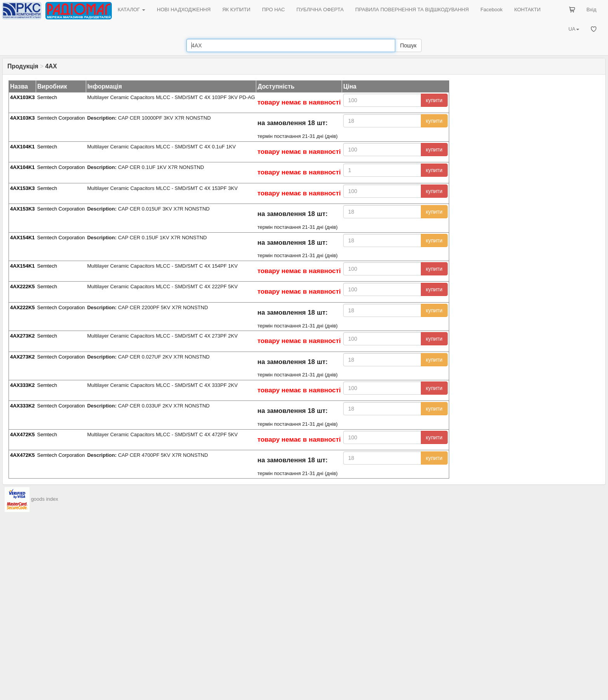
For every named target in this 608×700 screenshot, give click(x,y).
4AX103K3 (23, 97)
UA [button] (574, 29)
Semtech (47, 97)
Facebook (491, 10)
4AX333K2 (23, 385)
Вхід (592, 10)
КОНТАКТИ (527, 10)
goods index (45, 499)
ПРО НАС (274, 10)
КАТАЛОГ (131, 10)
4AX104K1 (23, 147)
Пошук (408, 45)
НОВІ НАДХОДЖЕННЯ (184, 10)
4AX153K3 (23, 188)
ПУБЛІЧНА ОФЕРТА (320, 10)
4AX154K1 (23, 238)
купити (434, 100)
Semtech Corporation (61, 118)
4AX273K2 (23, 336)
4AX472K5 (23, 434)
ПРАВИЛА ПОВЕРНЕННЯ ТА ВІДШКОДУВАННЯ (412, 10)
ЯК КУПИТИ (236, 10)
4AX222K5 (23, 286)
